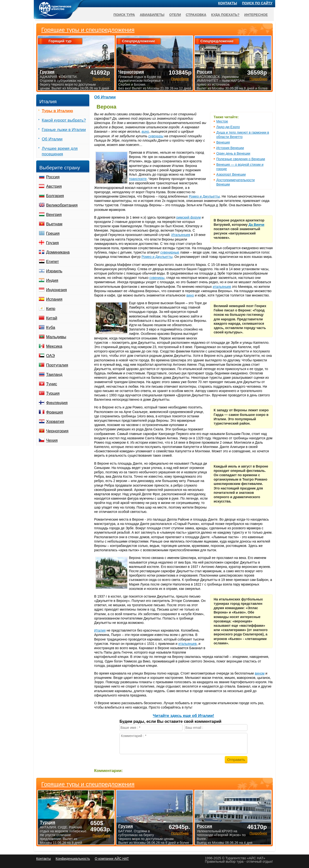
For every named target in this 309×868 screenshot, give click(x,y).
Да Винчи (256, 225)
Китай (52, 318)
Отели (175, 15)
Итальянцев (181, 235)
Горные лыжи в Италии (64, 130)
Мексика (54, 346)
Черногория (57, 431)
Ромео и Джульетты (204, 196)
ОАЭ (50, 356)
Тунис (52, 384)
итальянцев (222, 287)
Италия (100, 630)
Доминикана (58, 252)
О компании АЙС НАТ (112, 859)
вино (145, 131)
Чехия (52, 440)
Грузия (53, 243)
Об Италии (105, 97)
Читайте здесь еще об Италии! (183, 716)
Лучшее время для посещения (60, 151)
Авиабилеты (152, 15)
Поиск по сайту (257, 3)
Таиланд (54, 375)
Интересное (256, 15)
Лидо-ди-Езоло (228, 127)
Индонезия (56, 290)
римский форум (188, 217)
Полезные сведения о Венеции (241, 159)
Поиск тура (124, 15)
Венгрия (54, 215)
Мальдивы (56, 337)
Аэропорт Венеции (231, 174)
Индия (52, 280)
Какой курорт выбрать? (64, 120)
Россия (53, 177)
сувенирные (170, 252)
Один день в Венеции (233, 153)
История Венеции (230, 148)
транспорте (138, 179)
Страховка (196, 15)
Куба (51, 327)
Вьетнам (54, 224)
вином (260, 673)
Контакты (228, 3)
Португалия (57, 365)
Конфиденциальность (73, 859)
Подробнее (102, 836)
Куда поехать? (225, 15)
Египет (53, 262)
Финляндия (57, 403)
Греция (53, 233)
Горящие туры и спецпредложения (88, 784)
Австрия (54, 186)
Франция (55, 412)
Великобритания (62, 205)
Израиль (54, 271)
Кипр (51, 309)
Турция (53, 393)
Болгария (55, 196)
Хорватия (55, 422)
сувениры (156, 136)
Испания (54, 299)
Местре (222, 121)
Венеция (223, 142)
